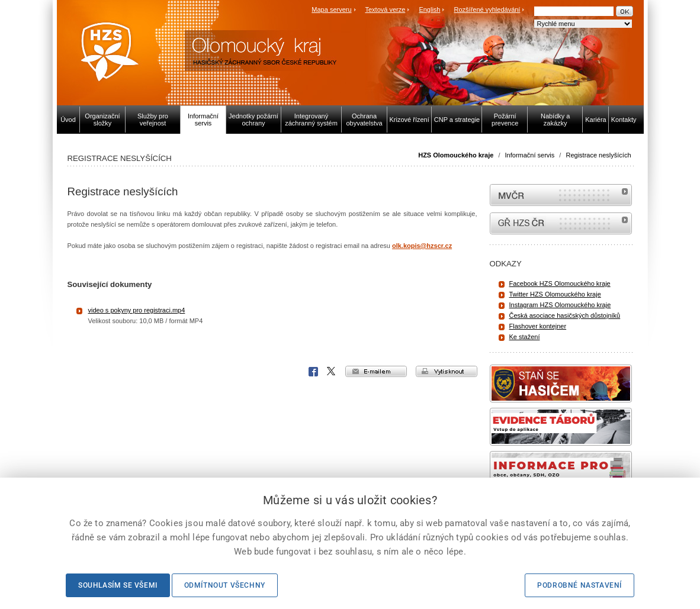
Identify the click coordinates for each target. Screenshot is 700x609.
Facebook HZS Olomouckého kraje (560, 283)
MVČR (561, 195)
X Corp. (332, 372)
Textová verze (385, 9)
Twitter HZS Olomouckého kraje (555, 294)
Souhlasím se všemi (118, 585)
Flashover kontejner (538, 326)
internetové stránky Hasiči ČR (561, 223)
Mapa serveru (331, 9)
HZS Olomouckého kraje (456, 155)
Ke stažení (525, 337)
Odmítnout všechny (225, 585)
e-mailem (376, 371)
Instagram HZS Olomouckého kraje (560, 305)
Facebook (313, 372)
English (429, 9)
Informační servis (530, 155)
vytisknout (447, 371)
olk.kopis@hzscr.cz (422, 246)
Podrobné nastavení (579, 585)
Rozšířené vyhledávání (487, 9)
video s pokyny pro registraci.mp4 (137, 310)
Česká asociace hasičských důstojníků (565, 315)
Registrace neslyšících (598, 155)
